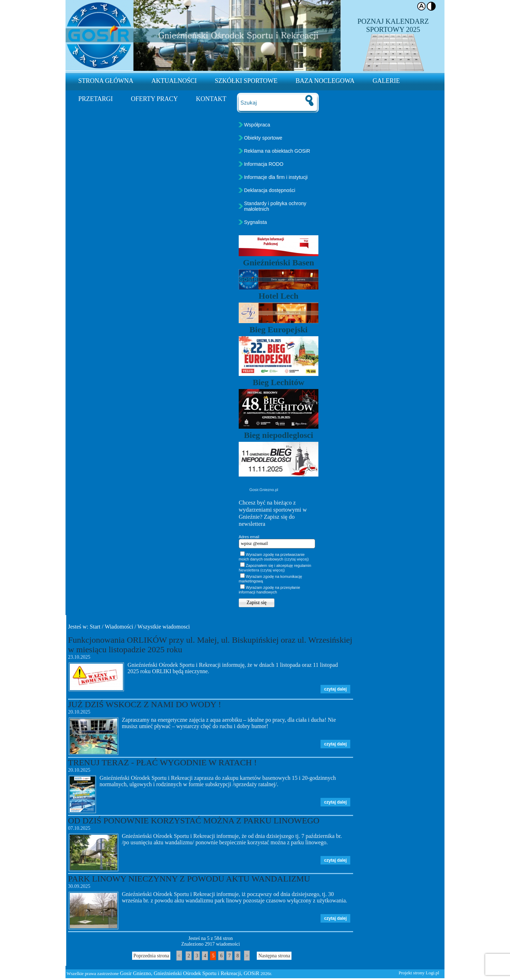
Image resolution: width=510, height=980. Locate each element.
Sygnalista (256, 222)
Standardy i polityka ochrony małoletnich (275, 206)
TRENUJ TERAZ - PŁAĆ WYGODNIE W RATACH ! (162, 762)
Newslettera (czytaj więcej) (262, 570)
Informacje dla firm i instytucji (276, 177)
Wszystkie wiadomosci (164, 627)
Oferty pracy (155, 99)
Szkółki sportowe (246, 81)
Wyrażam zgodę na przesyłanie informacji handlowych (269, 590)
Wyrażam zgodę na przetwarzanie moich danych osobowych (274, 557)
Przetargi (96, 99)
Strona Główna (106, 81)
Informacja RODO (264, 164)
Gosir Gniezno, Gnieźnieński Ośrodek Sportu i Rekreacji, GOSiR (190, 973)
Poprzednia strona (151, 956)
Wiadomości (119, 627)
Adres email (249, 537)
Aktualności (174, 81)
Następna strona (274, 956)
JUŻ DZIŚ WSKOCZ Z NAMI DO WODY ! (144, 704)
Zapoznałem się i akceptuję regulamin (275, 568)
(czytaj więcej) (297, 559)
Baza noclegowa (325, 81)
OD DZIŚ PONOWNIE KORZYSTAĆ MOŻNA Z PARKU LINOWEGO (194, 821)
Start (95, 627)
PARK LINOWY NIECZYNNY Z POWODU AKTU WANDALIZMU (189, 879)
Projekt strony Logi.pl (419, 973)
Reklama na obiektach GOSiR (277, 151)
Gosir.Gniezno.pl (264, 490)
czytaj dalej (335, 689)
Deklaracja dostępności (270, 190)
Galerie (386, 81)
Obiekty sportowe (263, 138)
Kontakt (211, 99)
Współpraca (257, 125)
